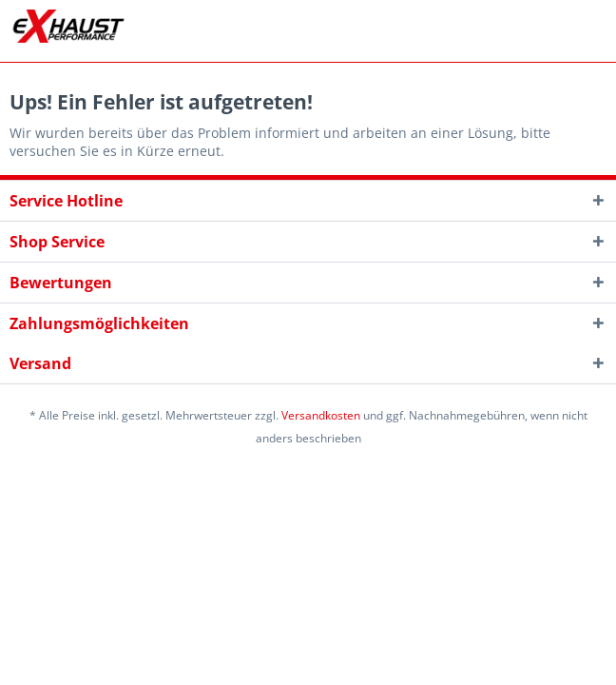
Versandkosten (321, 415)
